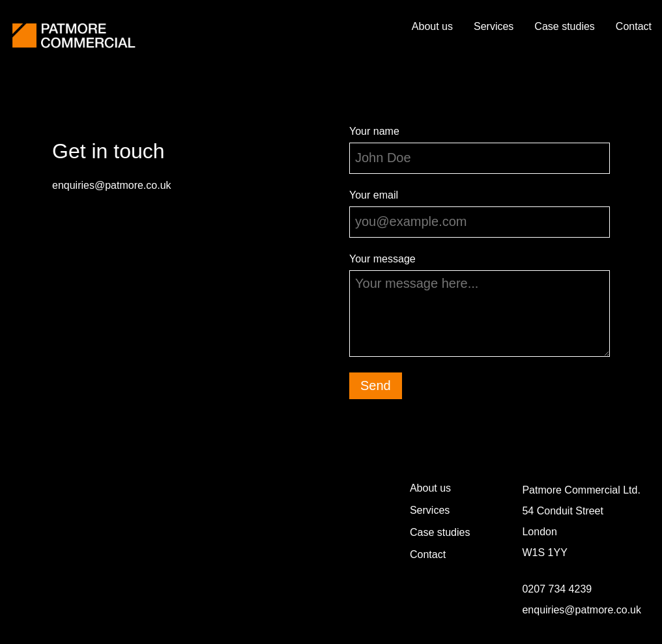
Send (376, 385)
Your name (374, 131)
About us (432, 26)
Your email (374, 195)
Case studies (565, 26)
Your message (382, 259)
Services (494, 26)
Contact (634, 26)
